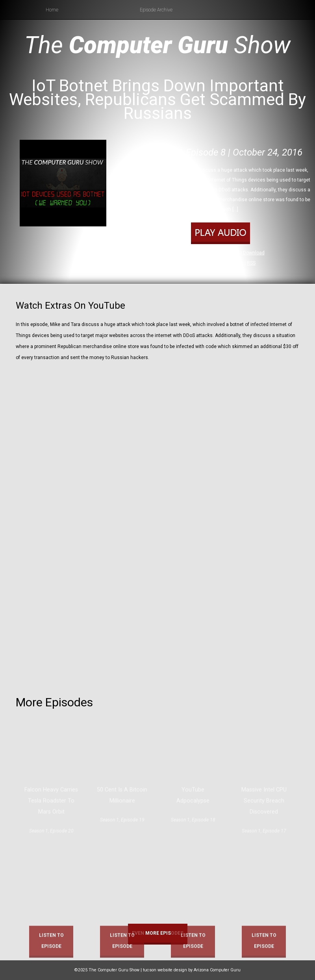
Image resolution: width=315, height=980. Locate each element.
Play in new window (218, 253)
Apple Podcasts (226, 263)
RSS (251, 263)
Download (254, 253)
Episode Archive (156, 10)
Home (52, 10)
